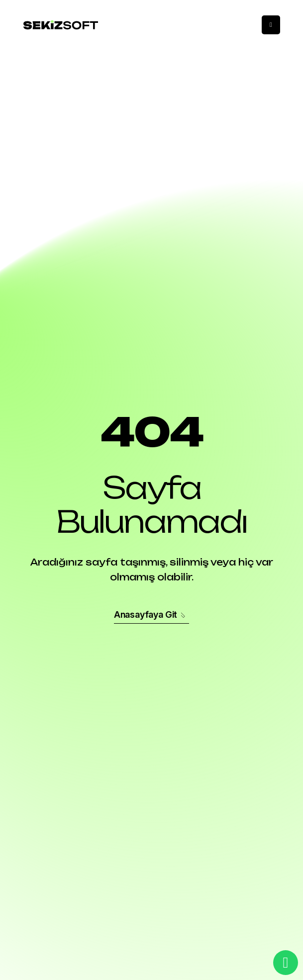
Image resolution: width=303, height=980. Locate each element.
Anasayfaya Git (151, 614)
